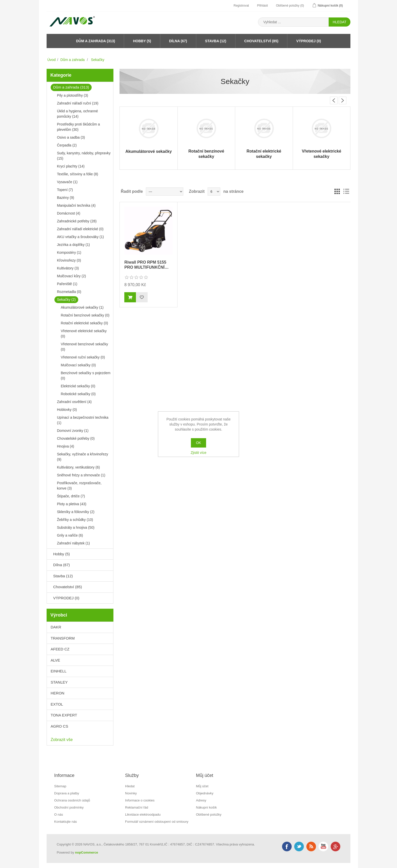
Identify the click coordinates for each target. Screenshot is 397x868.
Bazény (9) (66, 198)
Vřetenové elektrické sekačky (322, 154)
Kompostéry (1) (69, 252)
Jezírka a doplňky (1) (73, 245)
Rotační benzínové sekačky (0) (85, 315)
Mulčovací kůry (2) (71, 276)
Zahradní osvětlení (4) (74, 402)
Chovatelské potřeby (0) (76, 438)
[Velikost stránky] (214, 192)
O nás (59, 814)
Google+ (335, 846)
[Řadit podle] (165, 192)
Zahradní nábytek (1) (73, 543)
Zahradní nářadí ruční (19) (78, 103)
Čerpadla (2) (67, 145)
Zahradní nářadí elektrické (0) (80, 229)
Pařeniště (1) (67, 284)
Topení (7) (65, 190)
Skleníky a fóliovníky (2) (76, 512)
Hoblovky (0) (67, 410)
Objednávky (205, 793)
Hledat (130, 786)
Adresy (201, 800)
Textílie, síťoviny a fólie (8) (77, 174)
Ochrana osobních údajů (72, 800)
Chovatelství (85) (261, 41)
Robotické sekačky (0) (78, 394)
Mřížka (337, 192)
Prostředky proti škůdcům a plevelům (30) (78, 127)
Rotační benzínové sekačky (206, 154)
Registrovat (241, 6)
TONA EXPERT (64, 715)
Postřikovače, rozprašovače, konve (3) (79, 486)
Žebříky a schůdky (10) (75, 520)
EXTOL (57, 704)
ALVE (55, 660)
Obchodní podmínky (69, 807)
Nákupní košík (206, 807)
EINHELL (59, 671)
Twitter (299, 846)
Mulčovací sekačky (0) (78, 365)
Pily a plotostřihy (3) (73, 95)
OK (198, 443)
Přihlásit (262, 6)
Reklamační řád (137, 807)
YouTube (323, 846)
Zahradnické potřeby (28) (77, 221)
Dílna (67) (178, 41)
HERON (57, 693)
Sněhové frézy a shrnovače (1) (81, 475)
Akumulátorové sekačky (148, 151)
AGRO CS (59, 726)
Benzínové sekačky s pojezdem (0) (86, 376)
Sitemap (60, 786)
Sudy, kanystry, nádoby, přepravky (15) (84, 156)
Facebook (287, 846)
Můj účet (202, 786)
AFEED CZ (60, 649)
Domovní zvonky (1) (73, 431)
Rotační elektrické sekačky (264, 154)
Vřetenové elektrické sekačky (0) (84, 334)
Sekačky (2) (66, 300)
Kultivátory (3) (68, 268)
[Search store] (293, 22)
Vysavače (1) (67, 182)
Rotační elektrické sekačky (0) (84, 323)
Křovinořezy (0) (69, 260)
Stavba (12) (216, 41)
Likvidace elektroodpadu (143, 814)
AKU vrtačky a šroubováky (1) (80, 237)
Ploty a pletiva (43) (72, 504)
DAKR (56, 627)
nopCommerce (86, 852)
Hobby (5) (142, 41)
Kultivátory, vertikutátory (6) (78, 467)
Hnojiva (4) (66, 446)
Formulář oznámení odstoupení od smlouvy (157, 822)
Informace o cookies (140, 800)
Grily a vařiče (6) (70, 535)
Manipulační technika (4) (76, 205)
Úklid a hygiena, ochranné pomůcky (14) (77, 114)
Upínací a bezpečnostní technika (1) (83, 420)
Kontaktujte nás (66, 822)
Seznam (346, 192)
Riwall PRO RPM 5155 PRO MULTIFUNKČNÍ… (146, 265)
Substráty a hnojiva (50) (76, 527)
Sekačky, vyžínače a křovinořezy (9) (83, 457)
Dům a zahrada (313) (95, 41)
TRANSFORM (63, 638)
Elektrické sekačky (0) (78, 386)
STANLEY (59, 682)
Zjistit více (198, 453)
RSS (311, 846)
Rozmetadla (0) (69, 292)
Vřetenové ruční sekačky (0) (83, 357)
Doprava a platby (67, 793)
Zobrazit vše (62, 740)
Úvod (52, 60)
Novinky (131, 793)
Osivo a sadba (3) (71, 137)
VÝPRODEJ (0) (309, 41)
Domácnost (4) (69, 213)
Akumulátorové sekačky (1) (82, 307)
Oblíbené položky (209, 814)
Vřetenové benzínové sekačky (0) (84, 347)
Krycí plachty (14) (71, 166)
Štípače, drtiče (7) (71, 496)
